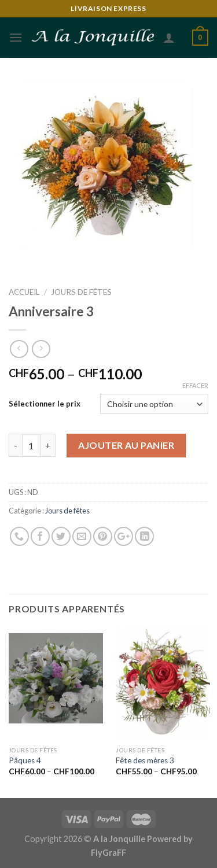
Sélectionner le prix (45, 404)
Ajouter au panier (126, 445)
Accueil (24, 292)
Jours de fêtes (81, 292)
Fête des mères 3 (145, 760)
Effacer (195, 385)
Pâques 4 (25, 760)
